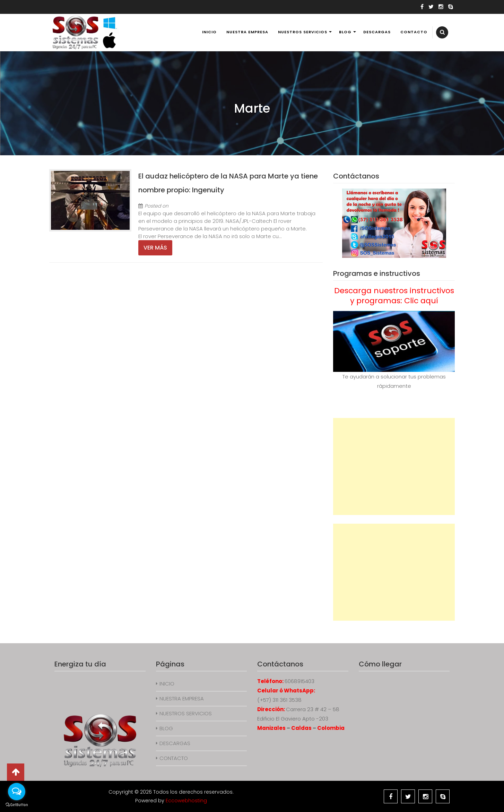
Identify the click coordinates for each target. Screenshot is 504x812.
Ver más (155, 248)
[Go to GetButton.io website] (17, 805)
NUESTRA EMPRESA (247, 32)
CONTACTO (414, 32)
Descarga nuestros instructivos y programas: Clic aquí (394, 296)
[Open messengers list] (17, 792)
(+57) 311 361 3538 (279, 700)
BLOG (345, 32)
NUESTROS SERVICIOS (303, 32)
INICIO (209, 32)
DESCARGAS (377, 32)
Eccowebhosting (186, 801)
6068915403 (299, 681)
